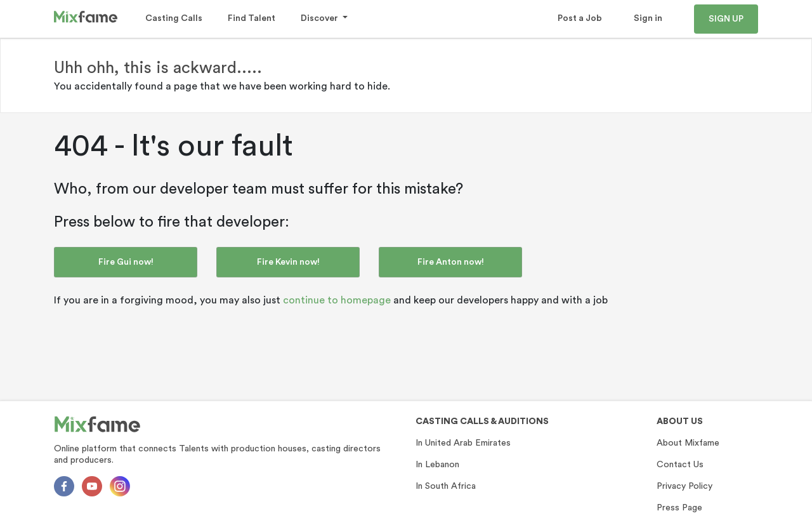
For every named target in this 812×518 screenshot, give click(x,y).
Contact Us (680, 465)
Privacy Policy (684, 486)
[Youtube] (92, 486)
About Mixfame (688, 443)
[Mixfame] (97, 425)
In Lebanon (437, 465)
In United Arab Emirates (463, 443)
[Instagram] (120, 486)
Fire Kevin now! (288, 262)
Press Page (679, 508)
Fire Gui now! (126, 262)
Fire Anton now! (451, 262)
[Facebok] (64, 486)
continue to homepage (337, 300)
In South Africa (446, 486)
